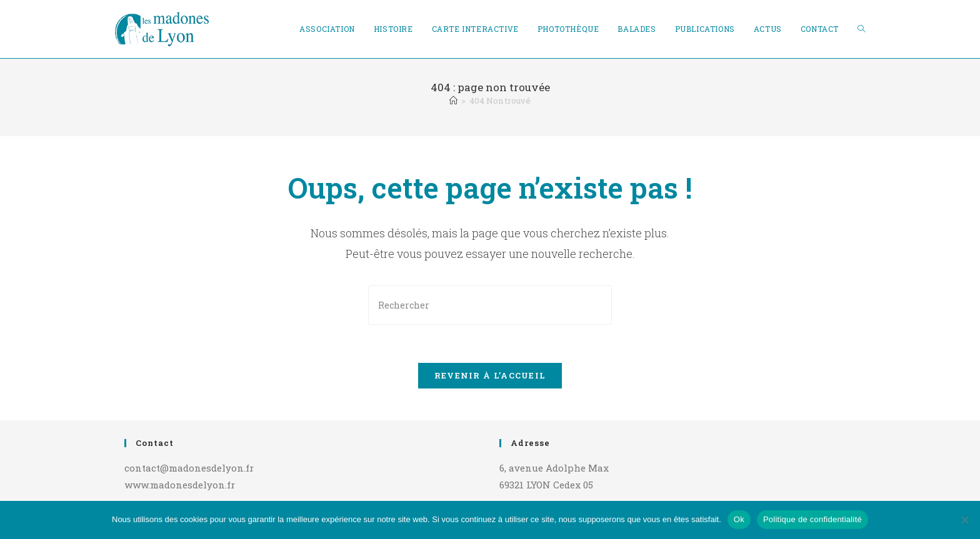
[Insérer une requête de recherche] (490, 305)
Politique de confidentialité (812, 519)
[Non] (964, 520)
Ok (739, 519)
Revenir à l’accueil (490, 375)
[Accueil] (453, 101)
